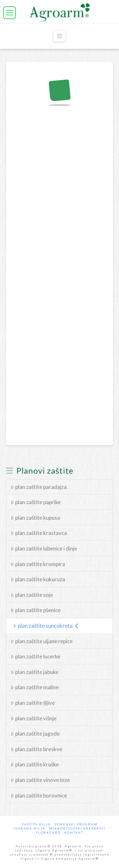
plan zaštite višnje (34, 718)
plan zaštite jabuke (35, 672)
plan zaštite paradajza (39, 487)
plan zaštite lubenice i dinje (44, 548)
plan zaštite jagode (35, 734)
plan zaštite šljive (33, 703)
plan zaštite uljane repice (42, 641)
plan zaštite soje (32, 595)
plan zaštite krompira (38, 564)
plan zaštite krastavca (39, 533)
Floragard (48, 832)
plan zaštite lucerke (36, 656)
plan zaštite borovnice (39, 795)
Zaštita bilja (36, 824)
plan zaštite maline (35, 687)
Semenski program (76, 824)
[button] (10, 13)
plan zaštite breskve (36, 749)
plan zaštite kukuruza (38, 579)
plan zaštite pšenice (36, 610)
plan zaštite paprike (36, 502)
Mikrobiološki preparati (77, 828)
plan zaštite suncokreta (46, 626)
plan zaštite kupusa (35, 518)
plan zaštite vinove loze (40, 780)
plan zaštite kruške (35, 764)
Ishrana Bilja (30, 828)
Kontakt (74, 832)
